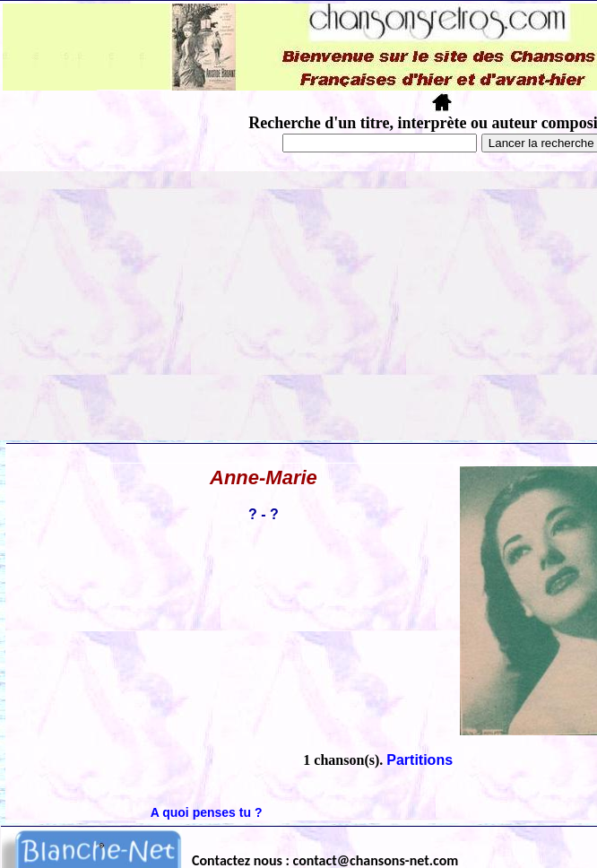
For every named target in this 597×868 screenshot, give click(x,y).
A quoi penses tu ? (207, 812)
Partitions (420, 760)
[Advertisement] (299, 306)
